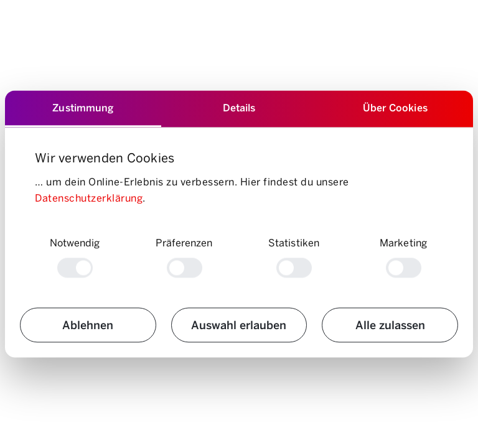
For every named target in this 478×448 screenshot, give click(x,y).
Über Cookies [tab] (395, 107)
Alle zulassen (390, 325)
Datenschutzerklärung (89, 198)
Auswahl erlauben (239, 325)
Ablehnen (88, 325)
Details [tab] (239, 107)
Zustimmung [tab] (83, 107)
